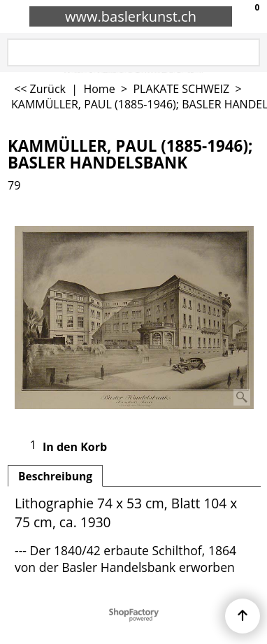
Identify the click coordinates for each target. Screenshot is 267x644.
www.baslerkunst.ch (131, 16)
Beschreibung (55, 476)
